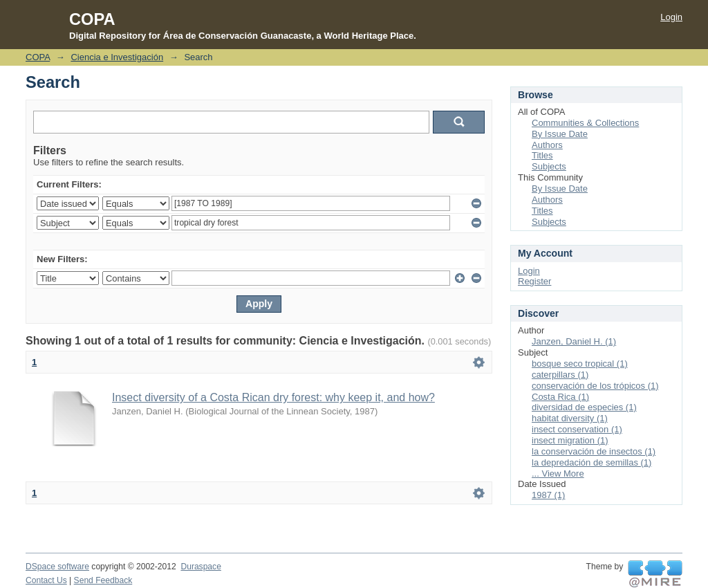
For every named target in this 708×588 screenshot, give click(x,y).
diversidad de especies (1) (584, 407)
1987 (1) (548, 495)
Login (671, 17)
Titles (542, 155)
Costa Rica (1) (560, 397)
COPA (38, 57)
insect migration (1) (570, 440)
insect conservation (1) (577, 429)
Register (534, 281)
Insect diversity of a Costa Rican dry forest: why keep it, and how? (273, 397)
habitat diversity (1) (570, 418)
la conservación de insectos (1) (594, 451)
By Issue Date (560, 134)
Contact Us (46, 580)
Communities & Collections (585, 123)
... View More (558, 474)
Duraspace (201, 567)
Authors (547, 145)
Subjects (549, 166)
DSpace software (57, 567)
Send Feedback (103, 580)
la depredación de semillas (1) (591, 462)
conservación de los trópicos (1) (595, 386)
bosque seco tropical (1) (580, 364)
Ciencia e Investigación (117, 57)
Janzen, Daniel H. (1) (574, 341)
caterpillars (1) (560, 375)
